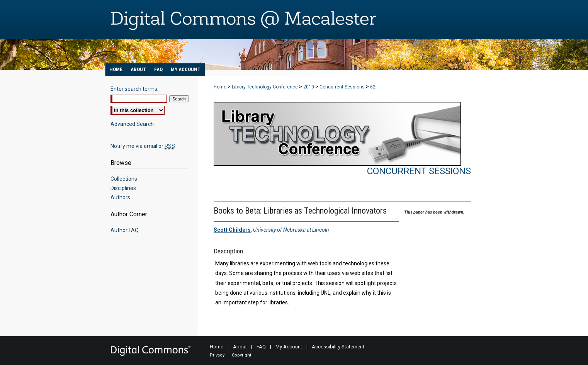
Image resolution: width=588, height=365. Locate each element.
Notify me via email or (143, 146)
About (240, 347)
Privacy (217, 355)
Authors (120, 197)
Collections (124, 179)
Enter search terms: (134, 89)
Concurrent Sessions (343, 87)
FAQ (261, 347)
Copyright (241, 355)
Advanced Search (132, 124)
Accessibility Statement (338, 347)
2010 (309, 87)
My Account (289, 347)
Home (220, 87)
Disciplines (123, 188)
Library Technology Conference (265, 87)
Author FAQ (125, 230)
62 (373, 87)
